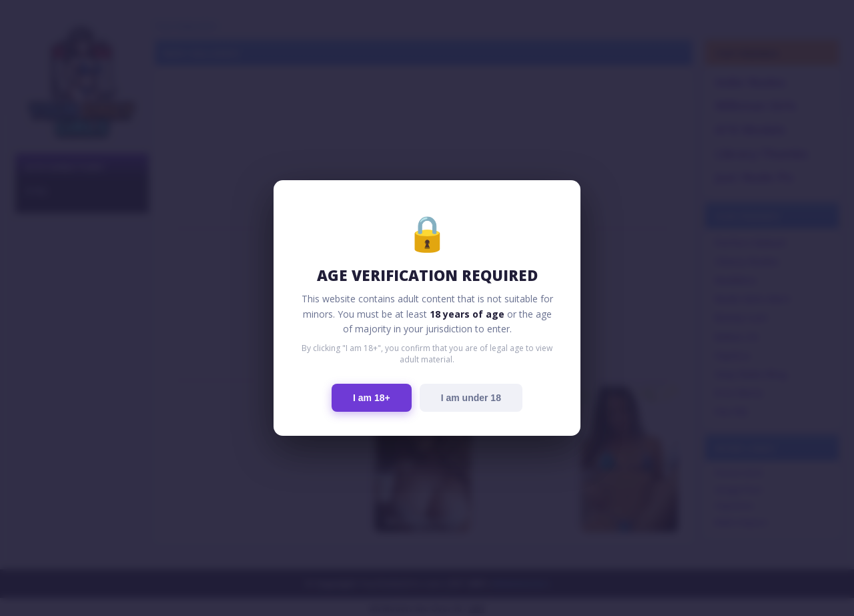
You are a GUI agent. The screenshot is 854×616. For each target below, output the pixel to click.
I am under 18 (471, 398)
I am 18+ (372, 398)
